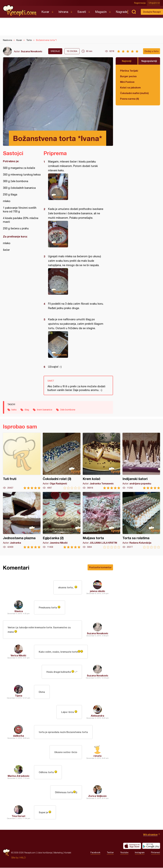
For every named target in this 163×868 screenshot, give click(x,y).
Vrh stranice (150, 835)
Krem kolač (101, 461)
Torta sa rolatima (141, 520)
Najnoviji (127, 61)
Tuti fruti (22, 461)
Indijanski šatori (141, 461)
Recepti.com (20, 11)
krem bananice (45, 410)
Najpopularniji (149, 61)
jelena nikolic (98, 591)
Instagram (140, 853)
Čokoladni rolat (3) (62, 461)
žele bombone (68, 410)
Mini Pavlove (127, 82)
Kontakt (68, 853)
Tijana (19, 696)
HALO (23, 858)
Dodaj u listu (152, 51)
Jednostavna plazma (22, 520)
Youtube (124, 853)
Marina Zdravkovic (19, 776)
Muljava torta (101, 520)
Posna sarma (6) (129, 99)
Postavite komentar (100, 567)
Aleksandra (97, 716)
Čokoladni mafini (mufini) (134, 93)
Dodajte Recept (152, 12)
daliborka (18, 736)
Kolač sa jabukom (130, 87)
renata (97, 756)
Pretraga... (134, 12)
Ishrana (63, 12)
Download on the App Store (132, 846)
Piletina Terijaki (129, 71)
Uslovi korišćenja (45, 853)
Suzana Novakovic (32, 51)
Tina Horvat (18, 816)
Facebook (95, 853)
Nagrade (122, 12)
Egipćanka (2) (62, 520)
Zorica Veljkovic (98, 796)
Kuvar (45, 12)
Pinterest (156, 853)
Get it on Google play (151, 846)
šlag (27, 410)
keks (14, 410)
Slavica (19, 611)
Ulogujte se (154, 3)
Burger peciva (128, 76)
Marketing (58, 853)
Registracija (140, 3)
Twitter (110, 853)
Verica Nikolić (18, 656)
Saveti (82, 12)
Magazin (101, 12)
